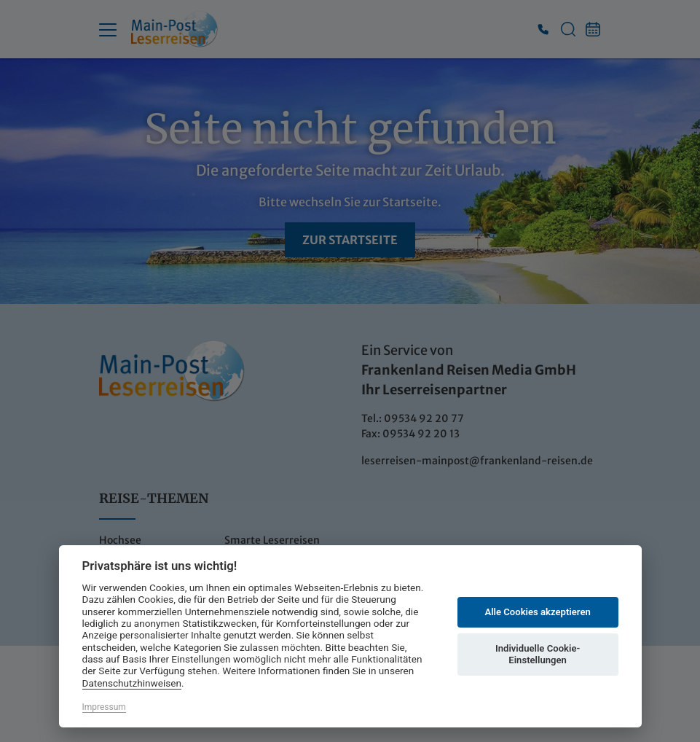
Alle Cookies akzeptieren (537, 612)
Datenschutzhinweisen (132, 683)
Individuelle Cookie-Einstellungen (538, 654)
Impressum (104, 707)
